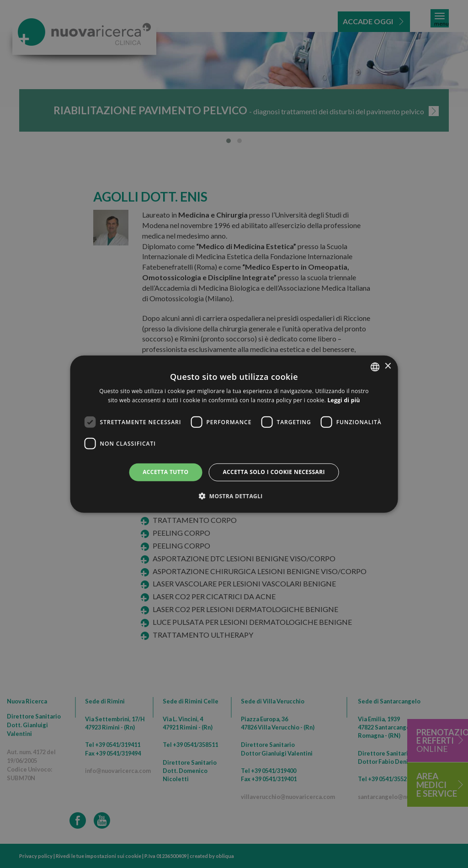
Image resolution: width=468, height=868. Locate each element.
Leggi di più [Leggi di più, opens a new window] (343, 400)
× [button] (387, 366)
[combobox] (375, 367)
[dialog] (234, 434)
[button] (234, 496)
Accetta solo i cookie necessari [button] (274, 472)
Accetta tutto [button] (165, 472)
